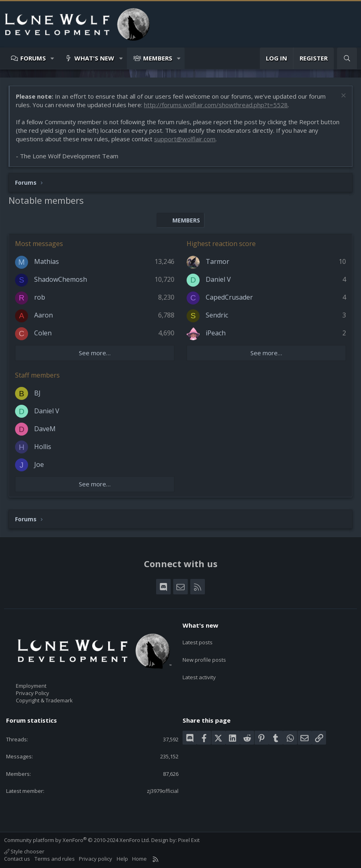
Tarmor (217, 261)
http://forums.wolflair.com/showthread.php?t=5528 (216, 105)
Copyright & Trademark (44, 700)
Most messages (39, 244)
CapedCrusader (229, 297)
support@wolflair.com (185, 139)
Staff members (37, 375)
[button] (53, 58)
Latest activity (199, 669)
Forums (33, 58)
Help (122, 859)
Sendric (217, 315)
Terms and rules (55, 859)
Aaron (43, 315)
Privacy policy (96, 859)
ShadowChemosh (61, 279)
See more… (95, 353)
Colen (43, 333)
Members (158, 58)
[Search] (347, 58)
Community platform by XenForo (77, 840)
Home (139, 859)
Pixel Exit (189, 840)
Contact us (17, 859)
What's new (94, 58)
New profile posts (204, 654)
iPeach (216, 333)
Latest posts (198, 639)
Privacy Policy (33, 693)
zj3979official (163, 791)
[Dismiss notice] (343, 96)
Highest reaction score (221, 244)
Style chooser (24, 851)
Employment (31, 686)
